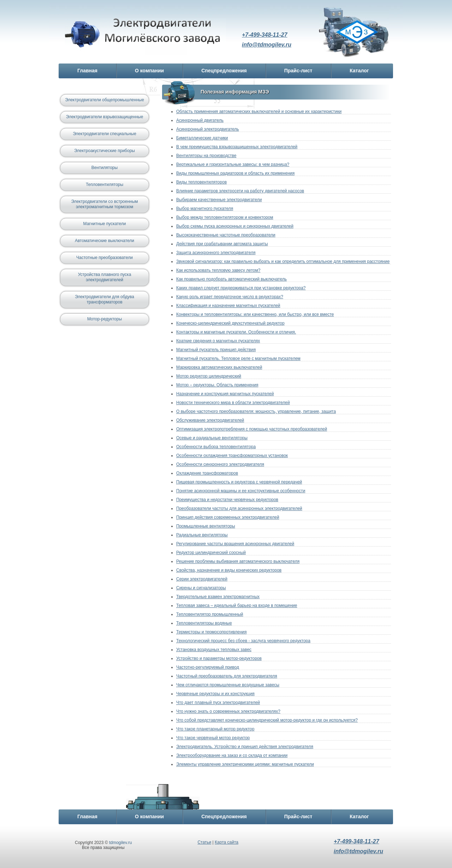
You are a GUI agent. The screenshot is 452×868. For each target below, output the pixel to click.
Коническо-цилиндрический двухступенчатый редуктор (230, 323)
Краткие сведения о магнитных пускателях (218, 341)
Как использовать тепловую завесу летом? (218, 270)
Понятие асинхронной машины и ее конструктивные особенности (241, 491)
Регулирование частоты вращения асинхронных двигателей (235, 544)
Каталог (359, 71)
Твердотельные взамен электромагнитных (218, 597)
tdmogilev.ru (120, 843)
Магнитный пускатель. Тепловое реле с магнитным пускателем (238, 358)
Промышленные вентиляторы (206, 526)
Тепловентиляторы (105, 185)
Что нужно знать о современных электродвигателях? (228, 711)
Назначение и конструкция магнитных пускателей (225, 394)
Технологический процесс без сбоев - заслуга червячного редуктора (243, 641)
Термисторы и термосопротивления (212, 632)
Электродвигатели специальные (105, 134)
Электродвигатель (145, 36)
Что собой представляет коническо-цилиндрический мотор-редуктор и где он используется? (267, 720)
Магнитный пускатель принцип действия (216, 350)
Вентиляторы (105, 168)
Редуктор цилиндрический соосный (211, 553)
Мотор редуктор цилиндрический (209, 376)
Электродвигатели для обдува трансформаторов (105, 299)
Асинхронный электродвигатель (208, 129)
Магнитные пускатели (105, 224)
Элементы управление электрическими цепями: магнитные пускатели (245, 764)
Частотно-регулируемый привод (208, 667)
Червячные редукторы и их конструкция (215, 694)
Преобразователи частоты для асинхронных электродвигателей (239, 508)
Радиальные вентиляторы (202, 535)
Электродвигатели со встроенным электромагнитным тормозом (104, 204)
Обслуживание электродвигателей (210, 420)
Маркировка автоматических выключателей (219, 367)
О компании (149, 71)
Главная (87, 71)
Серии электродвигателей (202, 579)
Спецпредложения (224, 71)
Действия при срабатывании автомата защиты (222, 244)
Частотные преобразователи (105, 258)
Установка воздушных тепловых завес (214, 650)
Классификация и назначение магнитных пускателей (228, 306)
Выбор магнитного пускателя (205, 209)
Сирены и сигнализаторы (201, 588)
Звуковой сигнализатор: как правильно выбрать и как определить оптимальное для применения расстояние (283, 261)
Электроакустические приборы (105, 151)
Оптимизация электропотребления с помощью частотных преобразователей (252, 429)
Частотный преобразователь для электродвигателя (227, 676)
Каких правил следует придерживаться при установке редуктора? (241, 288)
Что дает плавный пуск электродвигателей (218, 703)
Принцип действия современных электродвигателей (228, 517)
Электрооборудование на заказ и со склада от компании (232, 755)
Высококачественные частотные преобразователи (226, 235)
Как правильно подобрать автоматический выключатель (231, 279)
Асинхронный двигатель (200, 120)
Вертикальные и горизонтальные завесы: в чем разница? (233, 164)
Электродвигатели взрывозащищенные (105, 117)
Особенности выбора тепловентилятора (216, 447)
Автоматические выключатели (105, 241)
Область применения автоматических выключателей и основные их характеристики (259, 111)
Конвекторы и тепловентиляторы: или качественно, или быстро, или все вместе (255, 314)
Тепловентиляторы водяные (204, 623)
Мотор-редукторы (105, 319)
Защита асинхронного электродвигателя (216, 253)
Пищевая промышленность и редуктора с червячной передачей (239, 482)
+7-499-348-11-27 (265, 35)
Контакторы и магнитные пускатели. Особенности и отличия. (236, 332)
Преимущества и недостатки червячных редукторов (227, 500)
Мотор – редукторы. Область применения (217, 385)
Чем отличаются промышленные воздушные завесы (228, 685)
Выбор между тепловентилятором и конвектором (225, 217)
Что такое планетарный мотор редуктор (215, 729)
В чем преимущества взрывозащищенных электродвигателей (237, 147)
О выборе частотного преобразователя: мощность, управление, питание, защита (256, 411)
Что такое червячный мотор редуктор (213, 738)
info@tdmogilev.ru (267, 45)
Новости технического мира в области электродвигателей (233, 403)
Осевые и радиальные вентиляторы (212, 438)
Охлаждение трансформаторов (207, 473)
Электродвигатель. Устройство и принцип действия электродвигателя (245, 747)
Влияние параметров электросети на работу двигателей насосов (240, 191)
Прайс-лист (298, 71)
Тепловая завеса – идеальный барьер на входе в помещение (237, 605)
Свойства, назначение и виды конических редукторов (229, 570)
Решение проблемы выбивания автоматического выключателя (238, 561)
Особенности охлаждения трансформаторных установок (232, 456)
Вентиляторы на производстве (206, 156)
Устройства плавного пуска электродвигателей (105, 277)
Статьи (204, 842)
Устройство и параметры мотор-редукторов (219, 658)
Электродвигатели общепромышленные (105, 100)
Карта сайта (227, 842)
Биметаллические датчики (202, 138)
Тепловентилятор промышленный (210, 614)
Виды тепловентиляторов (201, 182)
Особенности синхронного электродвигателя (220, 464)
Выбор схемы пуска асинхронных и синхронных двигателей (235, 226)
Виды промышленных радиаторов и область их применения (235, 173)
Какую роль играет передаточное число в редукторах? (230, 297)
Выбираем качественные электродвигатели (219, 200)
